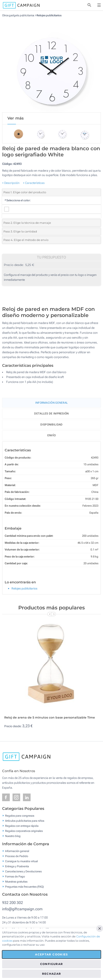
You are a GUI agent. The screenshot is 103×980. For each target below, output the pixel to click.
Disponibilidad (51, 425)
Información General (52, 403)
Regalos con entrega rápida (22, 826)
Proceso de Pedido (17, 856)
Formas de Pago (15, 876)
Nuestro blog (13, 836)
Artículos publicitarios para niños (25, 821)
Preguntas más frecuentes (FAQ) (24, 886)
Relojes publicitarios (49, 15)
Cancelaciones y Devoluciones (23, 871)
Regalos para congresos (20, 816)
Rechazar (52, 974)
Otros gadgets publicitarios (18, 15)
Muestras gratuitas (16, 881)
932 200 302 (13, 903)
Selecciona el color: (18, 200)
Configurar (52, 964)
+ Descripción (11, 183)
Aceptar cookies (51, 954)
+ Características (34, 183)
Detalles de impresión (51, 414)
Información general (17, 851)
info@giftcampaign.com (22, 909)
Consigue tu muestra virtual (21, 861)
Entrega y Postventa (17, 866)
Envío (52, 435)
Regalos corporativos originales (24, 831)
